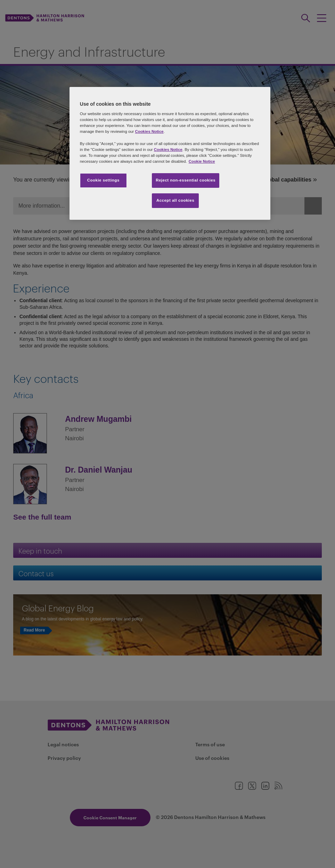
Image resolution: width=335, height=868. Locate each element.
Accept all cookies (175, 200)
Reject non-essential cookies (186, 180)
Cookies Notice (149, 131)
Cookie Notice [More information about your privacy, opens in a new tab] (202, 161)
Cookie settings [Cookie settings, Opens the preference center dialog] (103, 180)
